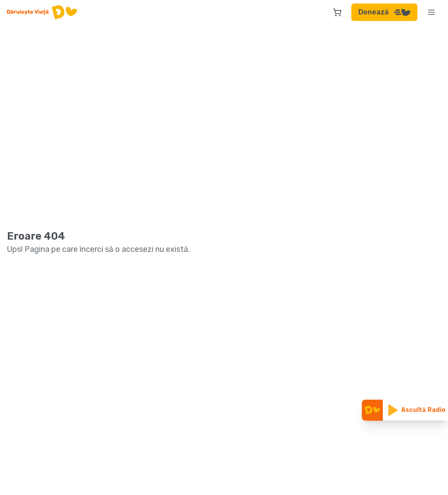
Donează (384, 12)
